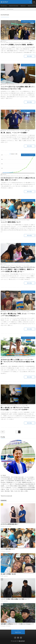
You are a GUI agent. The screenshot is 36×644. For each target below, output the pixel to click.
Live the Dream (5, 42)
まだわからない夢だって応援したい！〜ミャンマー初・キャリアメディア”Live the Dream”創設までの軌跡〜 (18, 362)
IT (2, 176)
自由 (27, 405)
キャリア (11, 42)
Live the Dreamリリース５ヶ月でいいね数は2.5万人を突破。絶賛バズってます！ (18, 179)
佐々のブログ (22, 641)
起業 (28, 131)
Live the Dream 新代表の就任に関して (10, 524)
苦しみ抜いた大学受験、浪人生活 (8, 574)
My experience (4, 6)
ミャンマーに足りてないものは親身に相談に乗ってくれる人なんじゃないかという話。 (18, 88)
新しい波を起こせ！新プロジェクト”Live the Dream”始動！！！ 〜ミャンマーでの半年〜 (15, 409)
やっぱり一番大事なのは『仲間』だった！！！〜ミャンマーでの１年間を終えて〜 (18, 315)
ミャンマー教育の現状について (11, 222)
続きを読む (30, 56)
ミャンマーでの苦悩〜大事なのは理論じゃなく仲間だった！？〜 (15, 599)
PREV (3, 432)
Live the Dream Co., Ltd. (21, 484)
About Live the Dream (29, 21)
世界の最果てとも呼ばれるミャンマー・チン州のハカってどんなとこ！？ (17, 624)
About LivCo (23, 6)
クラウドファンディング (18, 42)
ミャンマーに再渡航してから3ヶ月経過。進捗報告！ (17, 45)
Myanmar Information (14, 6)
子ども (26, 85)
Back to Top (18, 632)
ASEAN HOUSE (31, 489)
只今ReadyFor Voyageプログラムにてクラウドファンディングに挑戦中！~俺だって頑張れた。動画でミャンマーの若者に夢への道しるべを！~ (18, 269)
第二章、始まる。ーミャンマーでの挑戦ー (14, 133)
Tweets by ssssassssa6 (6, 496)
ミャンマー (26, 42)
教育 (30, 42)
